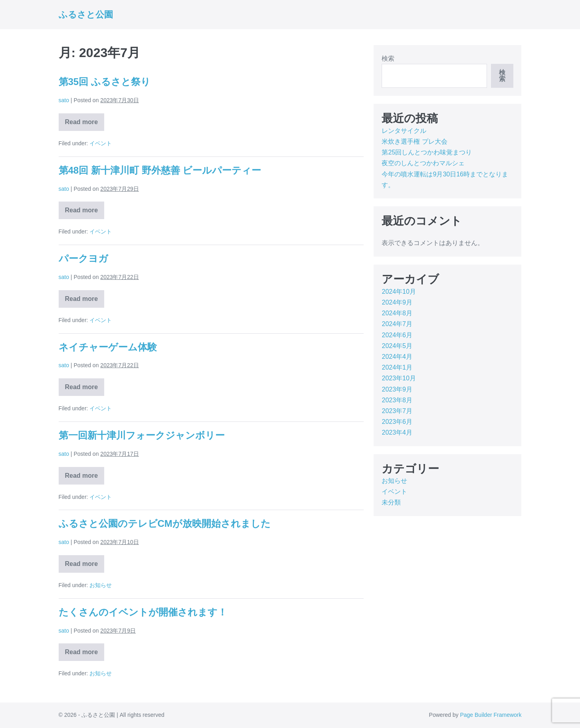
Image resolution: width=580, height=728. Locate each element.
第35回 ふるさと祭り (105, 82)
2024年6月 (397, 335)
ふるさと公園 (86, 15)
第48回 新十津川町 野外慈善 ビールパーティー (160, 170)
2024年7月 (397, 324)
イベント (101, 143)
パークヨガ (83, 258)
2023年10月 (399, 378)
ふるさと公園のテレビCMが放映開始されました (165, 523)
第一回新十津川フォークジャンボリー (142, 435)
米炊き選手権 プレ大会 (414, 141)
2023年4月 (397, 432)
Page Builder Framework (491, 715)
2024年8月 (397, 313)
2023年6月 (397, 422)
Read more (82, 125)
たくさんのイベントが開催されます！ (143, 612)
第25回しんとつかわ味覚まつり (427, 152)
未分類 (391, 502)
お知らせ (101, 585)
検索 (388, 58)
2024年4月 (397, 357)
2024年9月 (397, 302)
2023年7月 (397, 411)
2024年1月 (397, 367)
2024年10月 (399, 292)
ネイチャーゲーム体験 (108, 347)
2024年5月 (397, 346)
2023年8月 (397, 400)
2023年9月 (397, 389)
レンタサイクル (404, 131)
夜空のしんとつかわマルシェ (423, 163)
